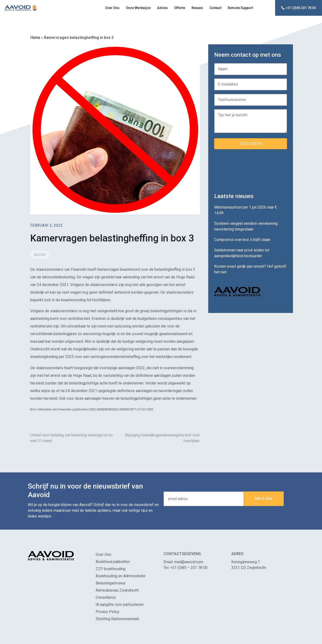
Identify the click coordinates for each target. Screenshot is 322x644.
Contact (215, 8)
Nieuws (197, 8)
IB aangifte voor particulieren (120, 605)
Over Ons (112, 8)
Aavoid (40, 255)
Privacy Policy (108, 612)
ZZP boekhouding (111, 569)
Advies (162, 8)
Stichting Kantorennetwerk (117, 619)
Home (35, 38)
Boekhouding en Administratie (121, 576)
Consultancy (106, 597)
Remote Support (240, 8)
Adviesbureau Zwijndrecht (117, 590)
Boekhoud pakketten (113, 562)
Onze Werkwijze (138, 8)
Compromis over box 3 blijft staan (242, 240)
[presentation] (250, 169)
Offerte (180, 8)
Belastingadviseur (111, 583)
